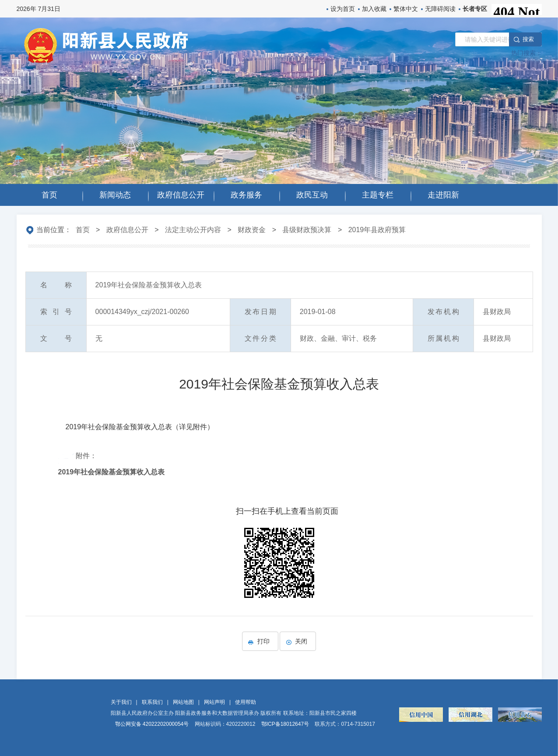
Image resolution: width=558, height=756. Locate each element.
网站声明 (214, 702)
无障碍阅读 (440, 9)
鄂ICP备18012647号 (285, 724)
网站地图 (183, 702)
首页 (83, 230)
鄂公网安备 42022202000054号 (152, 724)
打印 (260, 641)
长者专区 (475, 9)
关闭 (298, 641)
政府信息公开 (127, 230)
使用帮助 (246, 702)
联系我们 (152, 702)
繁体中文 (406, 9)
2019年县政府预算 (377, 230)
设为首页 (343, 9)
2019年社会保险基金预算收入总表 (112, 472)
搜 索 (528, 39)
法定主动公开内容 (193, 230)
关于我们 (121, 702)
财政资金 (252, 230)
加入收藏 (374, 9)
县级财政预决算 (307, 230)
